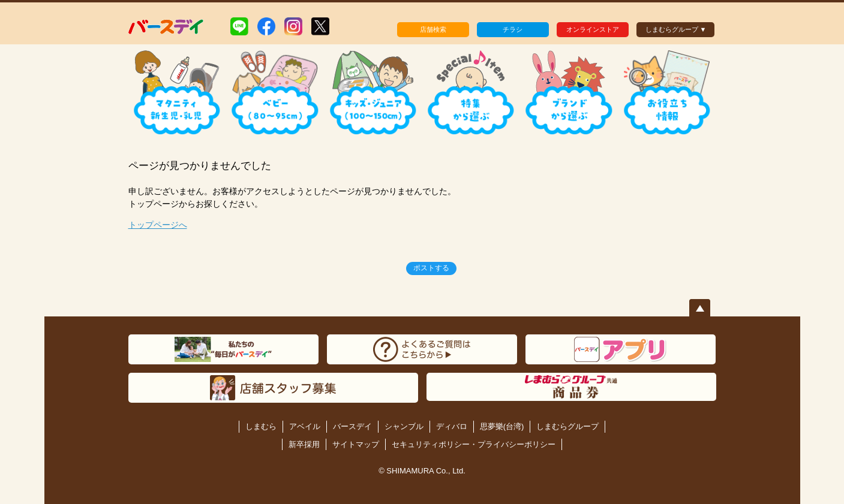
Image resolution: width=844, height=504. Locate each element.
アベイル (305, 426)
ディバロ (452, 426)
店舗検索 (433, 29)
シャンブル (404, 426)
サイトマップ (356, 444)
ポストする (431, 268)
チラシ (513, 29)
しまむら (261, 426)
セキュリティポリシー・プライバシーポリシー (474, 444)
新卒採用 (304, 444)
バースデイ (352, 426)
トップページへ (158, 225)
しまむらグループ (567, 426)
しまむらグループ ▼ (676, 29)
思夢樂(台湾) (502, 426)
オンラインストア (593, 29)
